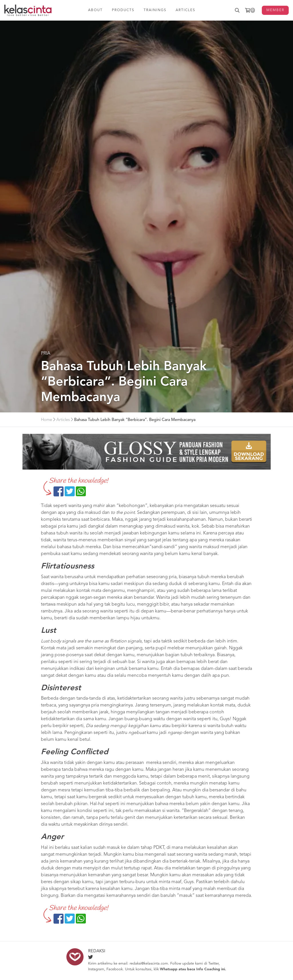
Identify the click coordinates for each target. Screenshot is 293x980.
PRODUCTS (123, 10)
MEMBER (275, 10)
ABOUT (95, 10)
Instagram (96, 969)
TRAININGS (155, 10)
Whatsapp (169, 969)
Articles (63, 420)
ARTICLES (186, 10)
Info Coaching (208, 969)
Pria (46, 354)
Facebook (115, 969)
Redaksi (97, 951)
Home (46, 420)
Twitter (213, 964)
